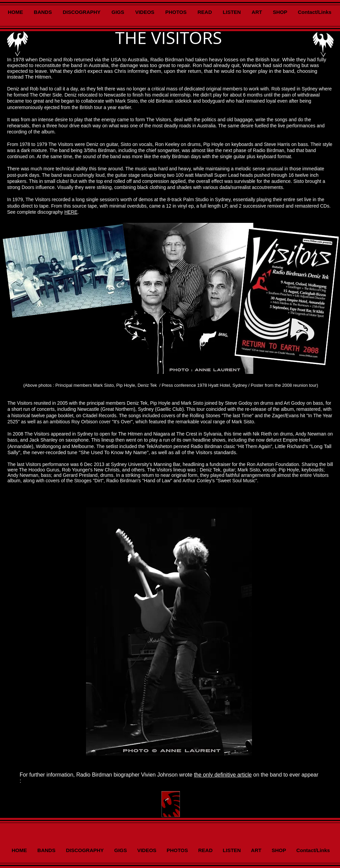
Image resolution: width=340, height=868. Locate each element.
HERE (71, 212)
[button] (169, 631)
